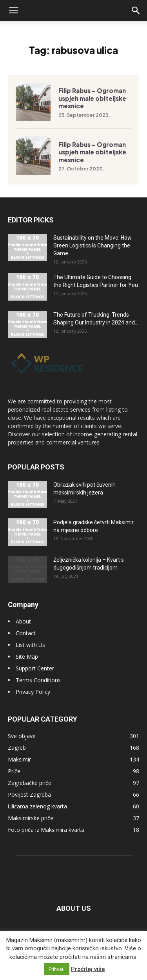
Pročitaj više (88, 969)
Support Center (35, 668)
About (23, 621)
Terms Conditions (38, 680)
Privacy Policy (33, 692)
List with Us (30, 645)
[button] (13, 11)
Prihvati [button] (57, 969)
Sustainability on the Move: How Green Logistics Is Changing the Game (93, 245)
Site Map (27, 657)
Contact (26, 633)
